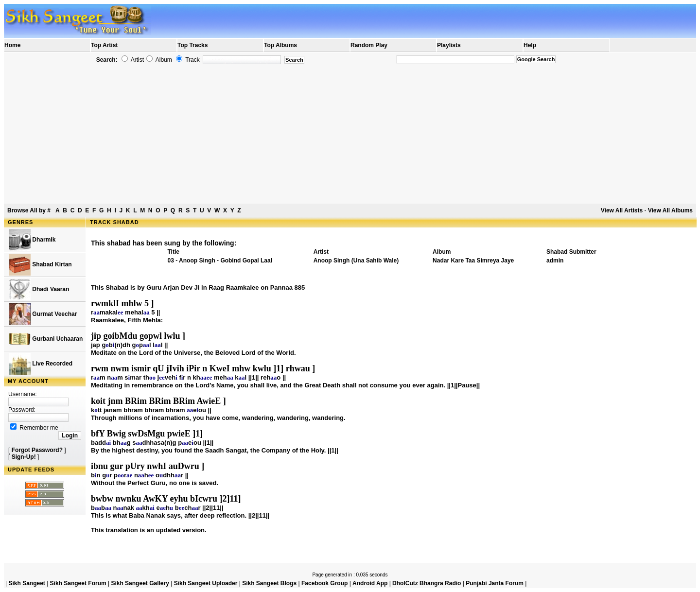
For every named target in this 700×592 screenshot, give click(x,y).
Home (12, 45)
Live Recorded (41, 364)
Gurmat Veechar (43, 314)
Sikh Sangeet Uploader (206, 583)
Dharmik (32, 240)
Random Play (369, 45)
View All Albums (670, 210)
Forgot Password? (37, 450)
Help (530, 45)
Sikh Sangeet (26, 583)
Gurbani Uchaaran (46, 339)
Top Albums (280, 45)
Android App (370, 583)
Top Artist (104, 45)
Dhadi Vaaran (39, 289)
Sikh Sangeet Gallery (140, 583)
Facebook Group (324, 583)
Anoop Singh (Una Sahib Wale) (356, 261)
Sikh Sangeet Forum (78, 583)
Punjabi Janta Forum (495, 583)
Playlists (449, 45)
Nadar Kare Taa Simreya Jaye (473, 261)
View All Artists (622, 210)
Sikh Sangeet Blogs (269, 583)
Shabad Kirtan (40, 265)
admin (555, 261)
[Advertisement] (350, 134)
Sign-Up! (24, 457)
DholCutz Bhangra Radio (427, 583)
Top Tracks (192, 45)
